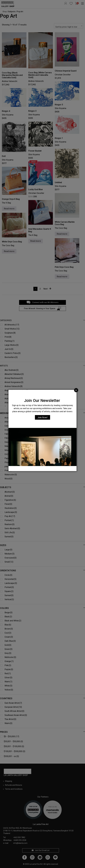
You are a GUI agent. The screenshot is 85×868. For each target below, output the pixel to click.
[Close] (76, 390)
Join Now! (42, 417)
